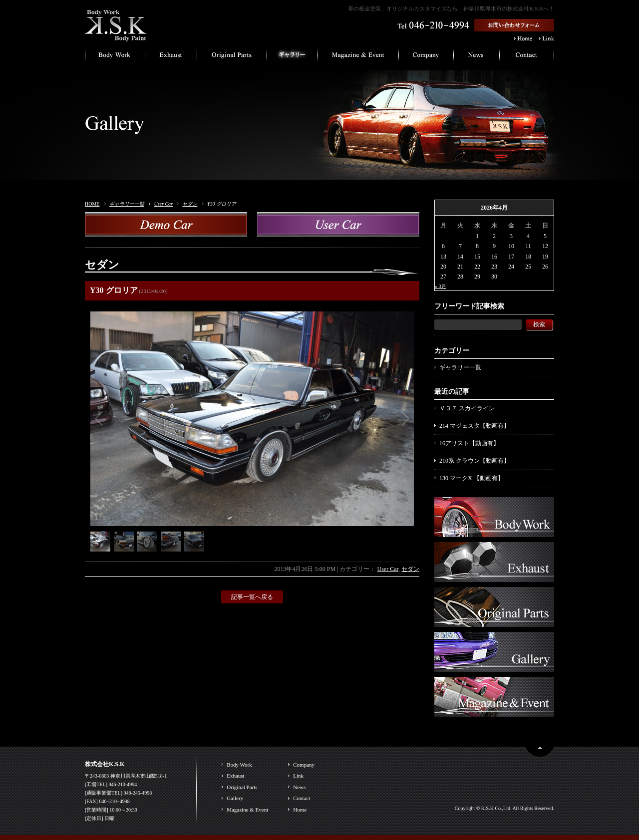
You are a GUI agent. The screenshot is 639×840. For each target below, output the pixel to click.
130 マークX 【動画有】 (472, 478)
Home (300, 810)
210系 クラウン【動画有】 (475, 461)
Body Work (239, 765)
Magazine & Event (247, 810)
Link (298, 776)
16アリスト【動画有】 (469, 443)
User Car (163, 204)
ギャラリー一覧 (127, 204)
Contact (302, 798)
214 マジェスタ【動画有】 (475, 426)
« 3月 (441, 286)
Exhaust (235, 776)
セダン (190, 204)
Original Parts (242, 787)
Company (304, 765)
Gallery (235, 798)
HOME (92, 204)
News (299, 787)
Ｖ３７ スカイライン (467, 408)
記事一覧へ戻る (252, 597)
